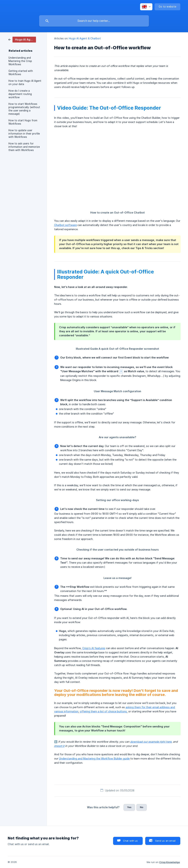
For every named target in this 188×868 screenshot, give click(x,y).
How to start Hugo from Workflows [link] (23, 122)
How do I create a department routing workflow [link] (20, 94)
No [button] (142, 807)
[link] (22, 39)
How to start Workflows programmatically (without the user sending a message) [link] (24, 109)
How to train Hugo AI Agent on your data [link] (25, 82)
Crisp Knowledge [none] (169, 862)
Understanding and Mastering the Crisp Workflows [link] (20, 61)
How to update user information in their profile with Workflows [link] (24, 134)
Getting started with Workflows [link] (21, 73)
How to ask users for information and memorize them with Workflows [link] (24, 147)
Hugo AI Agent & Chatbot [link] (85, 38)
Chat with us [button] (130, 841)
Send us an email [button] (165, 841)
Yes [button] (129, 807)
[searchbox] (94, 21)
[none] (146, 7)
